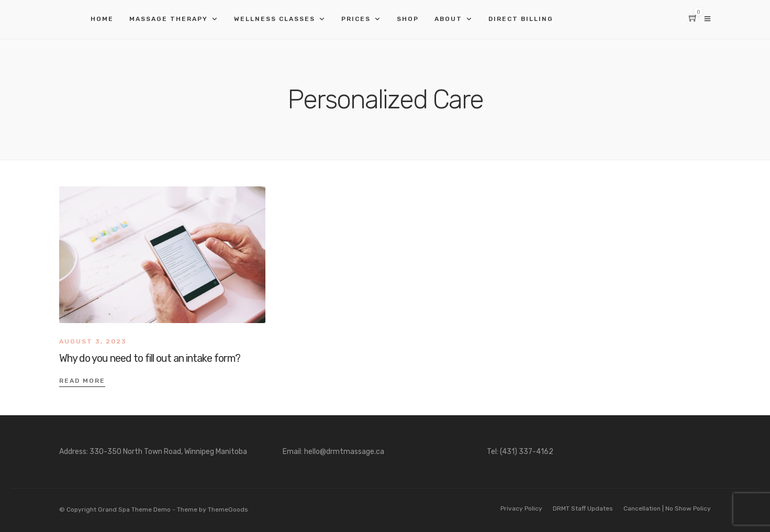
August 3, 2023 (93, 341)
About (448, 19)
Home (102, 19)
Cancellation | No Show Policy (667, 508)
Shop (408, 19)
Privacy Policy (521, 508)
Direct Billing (521, 19)
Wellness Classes (275, 19)
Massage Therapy (169, 19)
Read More (82, 381)
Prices (356, 19)
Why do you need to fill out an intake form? (150, 358)
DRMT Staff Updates (583, 508)
